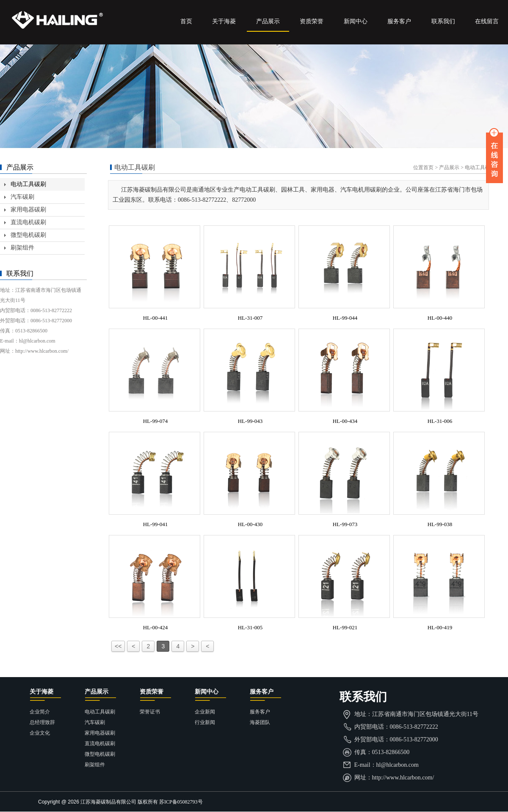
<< (118, 646)
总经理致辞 (42, 722)
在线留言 (487, 21)
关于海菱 (224, 21)
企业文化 (40, 733)
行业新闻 (205, 722)
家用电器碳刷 (28, 210)
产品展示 (268, 21)
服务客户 (399, 21)
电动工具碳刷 (28, 184)
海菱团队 (260, 722)
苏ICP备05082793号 (181, 802)
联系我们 (443, 21)
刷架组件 (22, 248)
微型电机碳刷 (28, 235)
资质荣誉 (312, 21)
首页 (186, 21)
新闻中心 (356, 21)
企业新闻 (205, 712)
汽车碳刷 (22, 197)
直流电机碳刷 (28, 222)
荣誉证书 (150, 712)
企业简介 (40, 712)
